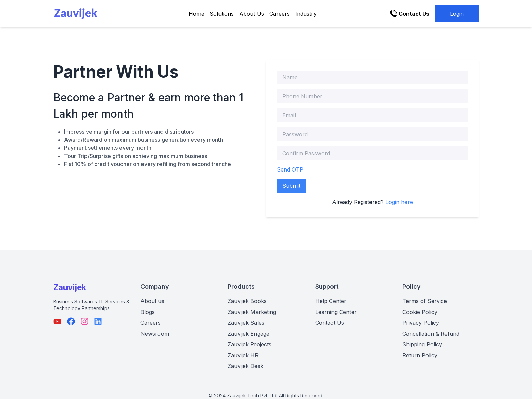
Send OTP (290, 169)
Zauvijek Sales (246, 323)
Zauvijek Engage (249, 334)
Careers (280, 14)
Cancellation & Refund (431, 334)
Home (196, 14)
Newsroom (155, 334)
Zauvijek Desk (245, 366)
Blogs (148, 312)
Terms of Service (425, 301)
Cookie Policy (420, 312)
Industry (306, 14)
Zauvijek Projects (250, 344)
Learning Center (336, 312)
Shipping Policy (422, 344)
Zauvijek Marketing (252, 312)
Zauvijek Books (247, 301)
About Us (252, 14)
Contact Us (330, 323)
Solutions (222, 14)
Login (457, 14)
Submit (291, 186)
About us (152, 301)
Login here (399, 202)
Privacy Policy (421, 323)
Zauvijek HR (243, 355)
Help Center (331, 301)
